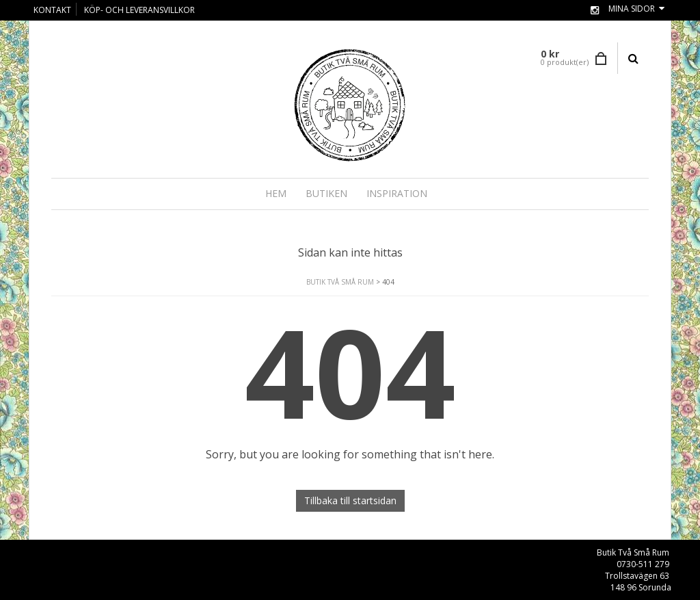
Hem (276, 193)
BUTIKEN (326, 193)
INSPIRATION (397, 193)
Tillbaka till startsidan (350, 500)
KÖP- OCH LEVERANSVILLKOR (139, 10)
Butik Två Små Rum (340, 282)
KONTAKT (52, 10)
